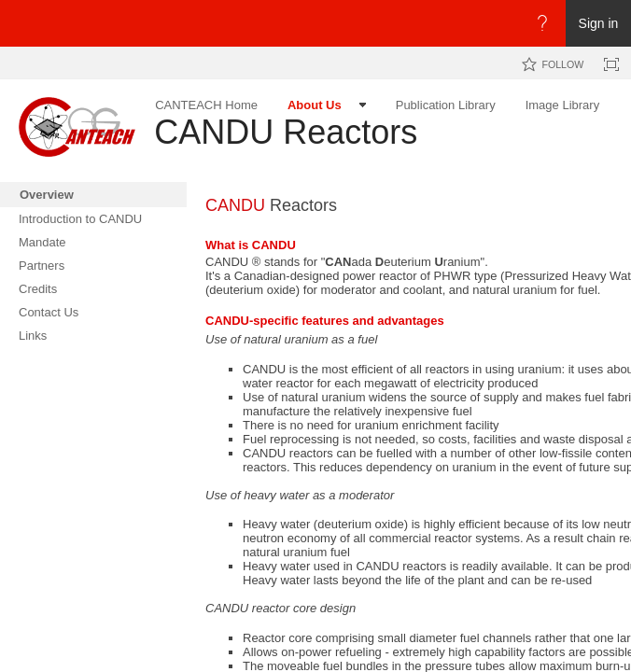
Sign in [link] (599, 23)
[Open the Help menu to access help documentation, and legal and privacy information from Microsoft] (542, 23)
